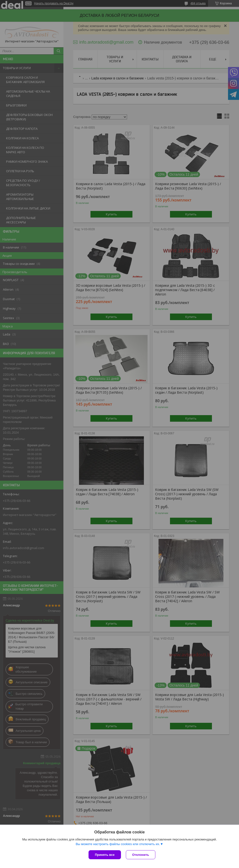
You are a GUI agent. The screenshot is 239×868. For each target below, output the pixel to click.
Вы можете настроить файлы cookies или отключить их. (118, 844)
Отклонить (141, 855)
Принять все (105, 855)
